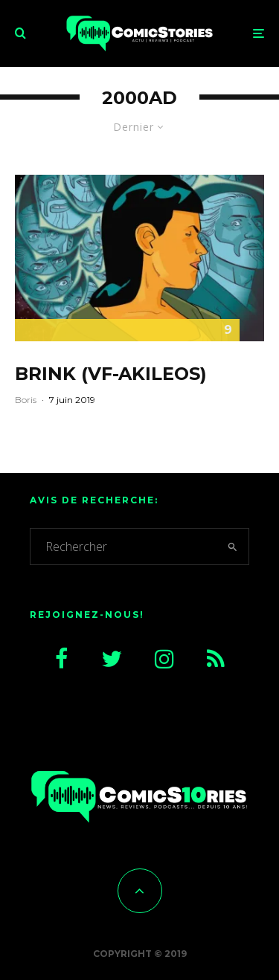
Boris (26, 400)
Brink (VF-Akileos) (111, 374)
